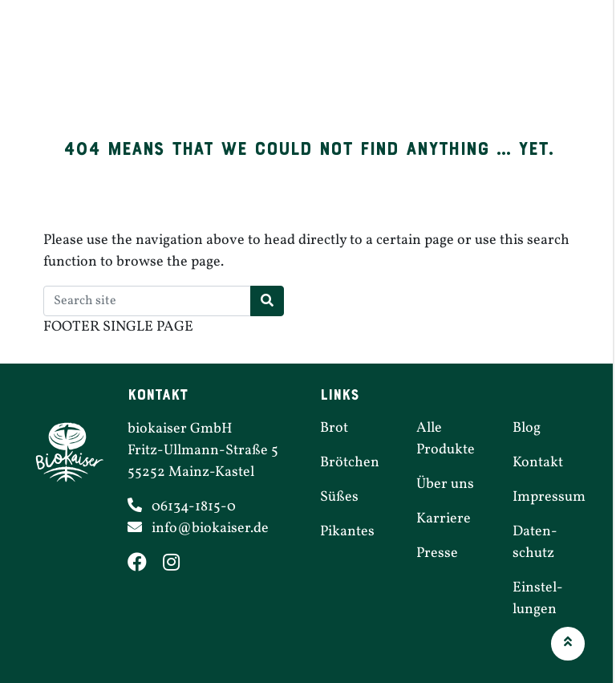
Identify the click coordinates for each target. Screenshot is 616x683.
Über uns (564, 64)
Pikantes (360, 64)
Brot (176, 64)
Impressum (549, 497)
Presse (437, 553)
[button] (568, 644)
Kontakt (538, 463)
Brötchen (235, 64)
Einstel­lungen (538, 599)
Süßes (299, 64)
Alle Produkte (446, 439)
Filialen (427, 64)
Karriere (493, 64)
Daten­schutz (535, 543)
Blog (527, 428)
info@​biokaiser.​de (210, 529)
